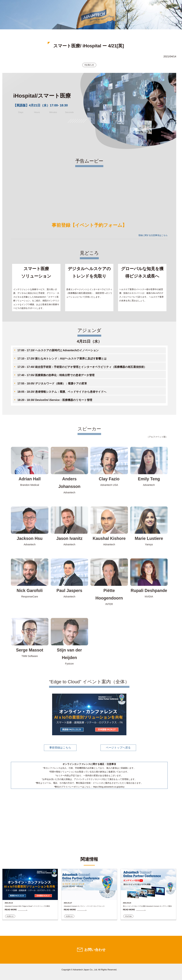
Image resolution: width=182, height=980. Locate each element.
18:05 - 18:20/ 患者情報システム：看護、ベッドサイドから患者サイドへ (62, 392)
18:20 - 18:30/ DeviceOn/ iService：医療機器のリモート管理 (55, 400)
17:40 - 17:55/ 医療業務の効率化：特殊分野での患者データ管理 (56, 375)
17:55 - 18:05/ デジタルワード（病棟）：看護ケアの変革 (52, 383)
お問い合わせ (95, 950)
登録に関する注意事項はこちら (153, 235)
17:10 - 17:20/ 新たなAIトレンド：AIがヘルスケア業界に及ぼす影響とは (62, 359)
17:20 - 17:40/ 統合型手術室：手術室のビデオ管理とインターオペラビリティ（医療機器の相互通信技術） (82, 367)
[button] (89, 351)
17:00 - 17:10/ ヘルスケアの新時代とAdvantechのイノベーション (58, 350)
